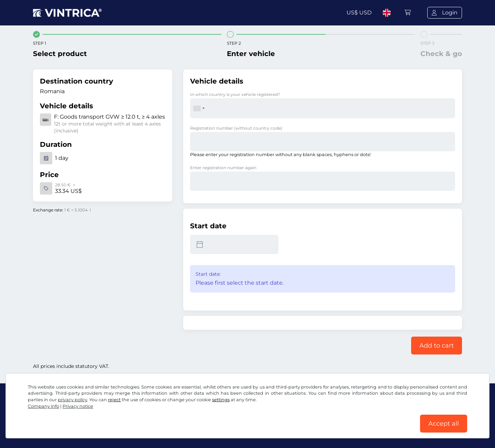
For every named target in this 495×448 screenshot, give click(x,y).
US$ (359, 13)
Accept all (444, 424)
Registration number (236, 128)
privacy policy (73, 400)
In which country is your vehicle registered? (235, 94)
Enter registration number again (223, 168)
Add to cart (437, 346)
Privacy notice (78, 406)
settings (221, 400)
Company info (43, 406)
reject (114, 400)
